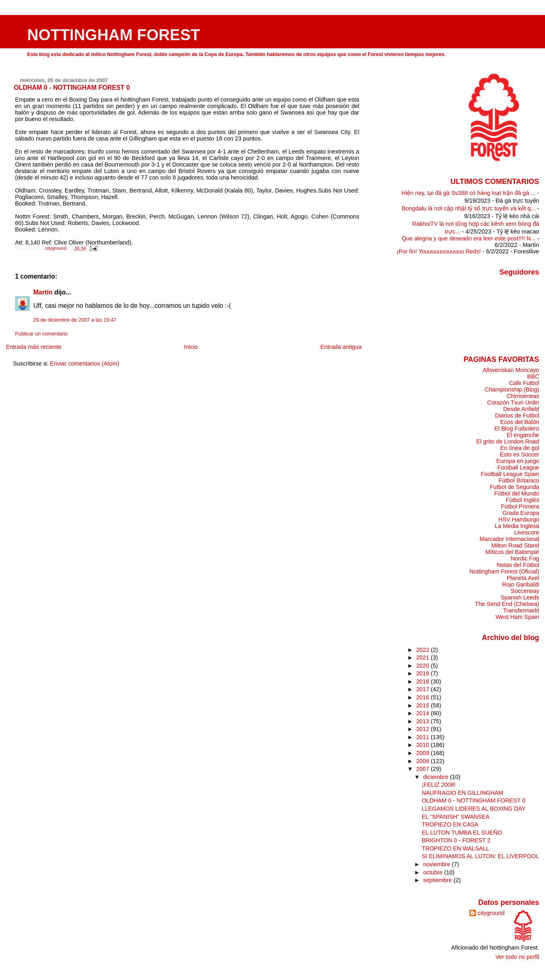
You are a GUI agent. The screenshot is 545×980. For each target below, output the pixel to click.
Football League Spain (510, 474)
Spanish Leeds (520, 597)
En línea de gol (520, 448)
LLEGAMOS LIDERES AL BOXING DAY (474, 809)
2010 (424, 745)
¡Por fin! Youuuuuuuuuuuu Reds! (439, 251)
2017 (424, 689)
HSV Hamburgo (519, 519)
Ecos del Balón (520, 422)
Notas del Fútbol (518, 565)
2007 (424, 769)
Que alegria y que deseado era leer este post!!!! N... (469, 238)
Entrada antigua (341, 347)
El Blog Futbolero (517, 428)
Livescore (527, 532)
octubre (434, 872)
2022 (424, 650)
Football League (518, 467)
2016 (424, 697)
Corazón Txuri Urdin (513, 402)
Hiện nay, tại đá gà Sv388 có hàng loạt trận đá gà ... (469, 193)
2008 (424, 761)
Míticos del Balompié (512, 552)
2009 (424, 753)
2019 (424, 673)
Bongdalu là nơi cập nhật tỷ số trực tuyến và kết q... (469, 208)
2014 (424, 713)
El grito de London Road (508, 441)
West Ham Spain (517, 617)
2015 (424, 705)
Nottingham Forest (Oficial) (504, 571)
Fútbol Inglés (522, 500)
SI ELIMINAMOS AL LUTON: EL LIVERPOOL (480, 856)
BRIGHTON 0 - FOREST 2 (456, 840)
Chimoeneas (523, 396)
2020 (424, 666)
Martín (43, 292)
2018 (424, 681)
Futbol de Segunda (514, 487)
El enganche (523, 435)
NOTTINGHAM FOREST (114, 35)
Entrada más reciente (34, 347)
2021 (424, 658)
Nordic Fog (525, 558)
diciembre (437, 777)
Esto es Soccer (520, 454)
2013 (424, 721)
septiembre (438, 880)
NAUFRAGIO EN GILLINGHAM (462, 793)
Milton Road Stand (515, 545)
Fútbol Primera (520, 506)
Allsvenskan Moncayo (511, 370)
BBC (533, 376)
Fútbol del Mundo (517, 493)
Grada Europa (521, 513)
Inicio (191, 347)
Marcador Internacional (509, 539)
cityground (491, 913)
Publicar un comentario (41, 334)
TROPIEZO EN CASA (450, 824)
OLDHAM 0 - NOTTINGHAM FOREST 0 (473, 800)
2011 (424, 737)
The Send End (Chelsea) (507, 604)
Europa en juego (518, 461)
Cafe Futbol (524, 383)
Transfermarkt (521, 610)
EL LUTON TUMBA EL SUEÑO (462, 833)
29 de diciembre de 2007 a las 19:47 (75, 320)
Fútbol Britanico (519, 480)
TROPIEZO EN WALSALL (455, 848)
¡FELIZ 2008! (438, 785)
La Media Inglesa (517, 526)
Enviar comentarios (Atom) (84, 363)
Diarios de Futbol (517, 415)
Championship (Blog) (512, 389)
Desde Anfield (521, 409)
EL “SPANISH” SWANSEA (455, 817)
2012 (424, 729)
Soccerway (525, 591)
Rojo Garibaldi (521, 584)
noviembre (438, 864)
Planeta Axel (523, 578)
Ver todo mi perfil (517, 957)
